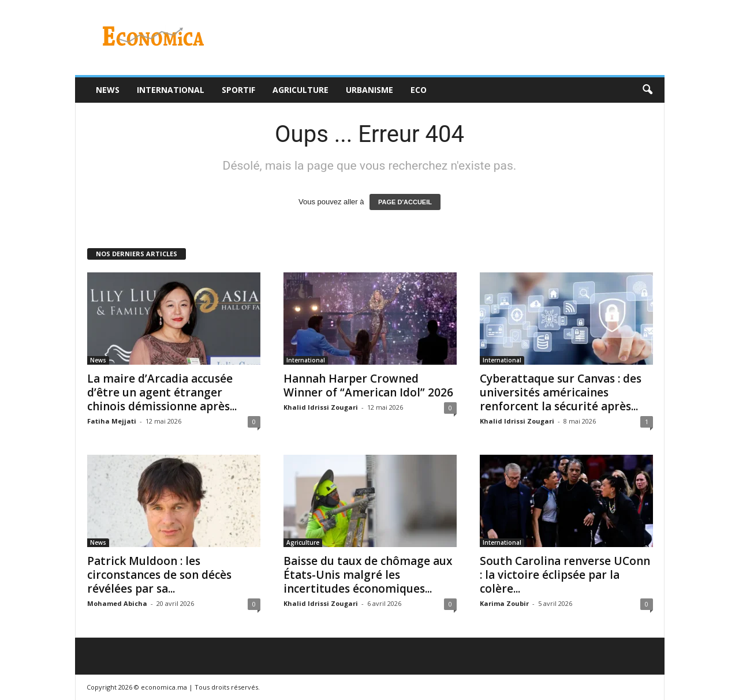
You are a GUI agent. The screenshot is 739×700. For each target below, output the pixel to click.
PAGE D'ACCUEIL (405, 202)
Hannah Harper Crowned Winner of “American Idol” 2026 (368, 385)
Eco (419, 90)
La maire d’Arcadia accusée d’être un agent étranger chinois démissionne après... (162, 392)
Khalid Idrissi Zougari (321, 407)
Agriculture (301, 90)
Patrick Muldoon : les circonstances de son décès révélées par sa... (159, 575)
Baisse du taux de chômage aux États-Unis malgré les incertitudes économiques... (368, 575)
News (108, 90)
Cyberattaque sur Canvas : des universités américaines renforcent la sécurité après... (561, 392)
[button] (647, 90)
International (171, 90)
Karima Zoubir (504, 603)
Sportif (238, 90)
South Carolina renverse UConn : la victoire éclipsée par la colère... (565, 575)
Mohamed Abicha (117, 603)
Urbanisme (369, 90)
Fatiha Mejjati (112, 421)
